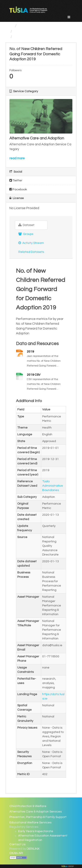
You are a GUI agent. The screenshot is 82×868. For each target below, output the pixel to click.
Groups (26, 234)
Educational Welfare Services (30, 823)
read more (17, 158)
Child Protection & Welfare (28, 806)
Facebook (18, 189)
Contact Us (17, 844)
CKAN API (16, 853)
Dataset (26, 225)
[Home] (11, 26)
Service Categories (36, 26)
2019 (30, 352)
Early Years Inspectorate (36, 831)
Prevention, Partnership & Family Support (38, 817)
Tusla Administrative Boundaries (53, 486)
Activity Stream (31, 243)
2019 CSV (34, 375)
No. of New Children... (33, 37)
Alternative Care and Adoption (41, 31)
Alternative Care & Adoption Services (36, 812)
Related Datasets (31, 252)
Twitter (16, 180)
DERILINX (33, 849)
